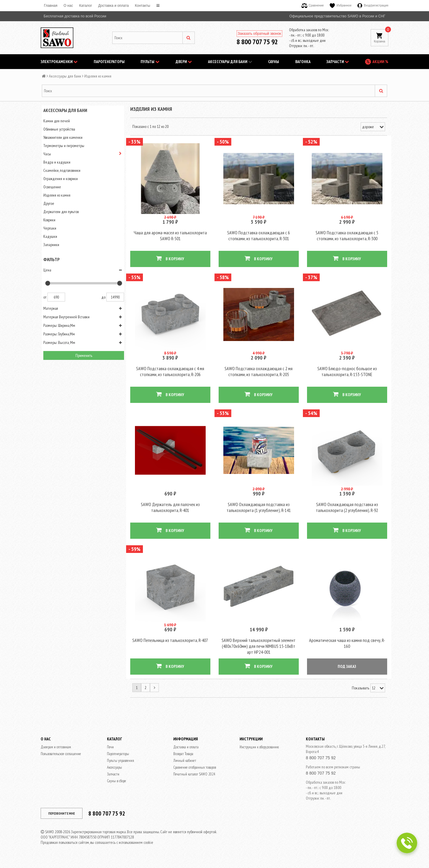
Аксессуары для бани (230, 62)
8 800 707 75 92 (257, 42)
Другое (49, 203)
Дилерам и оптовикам (56, 755)
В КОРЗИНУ (170, 260)
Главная (51, 6)
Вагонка (303, 62)
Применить (84, 355)
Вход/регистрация (373, 5)
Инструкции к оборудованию (259, 755)
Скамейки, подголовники (62, 170)
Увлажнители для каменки (63, 137)
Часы (47, 154)
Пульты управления (121, 769)
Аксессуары (114, 776)
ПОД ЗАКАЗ (347, 675)
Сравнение (313, 5)
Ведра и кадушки (57, 162)
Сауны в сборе (117, 789)
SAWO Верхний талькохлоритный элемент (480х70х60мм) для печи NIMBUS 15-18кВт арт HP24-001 (259, 654)
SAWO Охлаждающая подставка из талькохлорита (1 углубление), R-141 (259, 513)
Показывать (360, 696)
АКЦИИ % (380, 62)
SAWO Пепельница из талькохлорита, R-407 (170, 648)
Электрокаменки (59, 62)
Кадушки (50, 236)
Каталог (86, 6)
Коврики (49, 220)
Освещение (52, 187)
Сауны (274, 62)
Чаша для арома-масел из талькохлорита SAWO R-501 (170, 238)
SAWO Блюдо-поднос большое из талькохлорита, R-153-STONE (347, 375)
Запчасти (338, 62)
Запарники (51, 245)
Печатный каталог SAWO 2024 (194, 782)
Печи (110, 755)
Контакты (143, 6)
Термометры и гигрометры (64, 146)
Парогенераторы (109, 62)
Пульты (150, 62)
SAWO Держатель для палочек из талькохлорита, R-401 (170, 513)
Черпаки (50, 228)
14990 (115, 297)
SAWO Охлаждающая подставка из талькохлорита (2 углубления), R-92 (347, 513)
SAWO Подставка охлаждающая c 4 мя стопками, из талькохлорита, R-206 (170, 375)
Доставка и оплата (113, 6)
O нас (68, 6)
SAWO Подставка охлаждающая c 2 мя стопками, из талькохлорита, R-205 (259, 375)
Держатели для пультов (61, 212)
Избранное (341, 5)
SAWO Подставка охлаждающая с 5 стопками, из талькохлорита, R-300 (347, 238)
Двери (184, 62)
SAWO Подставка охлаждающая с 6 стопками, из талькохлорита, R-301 (259, 238)
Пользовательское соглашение (61, 762)
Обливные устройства (59, 129)
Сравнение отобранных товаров (195, 776)
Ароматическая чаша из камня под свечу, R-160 (347, 651)
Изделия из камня (57, 195)
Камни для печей (57, 121)
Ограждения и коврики (61, 179)
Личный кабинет (185, 769)
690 (56, 297)
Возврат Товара (183, 762)
